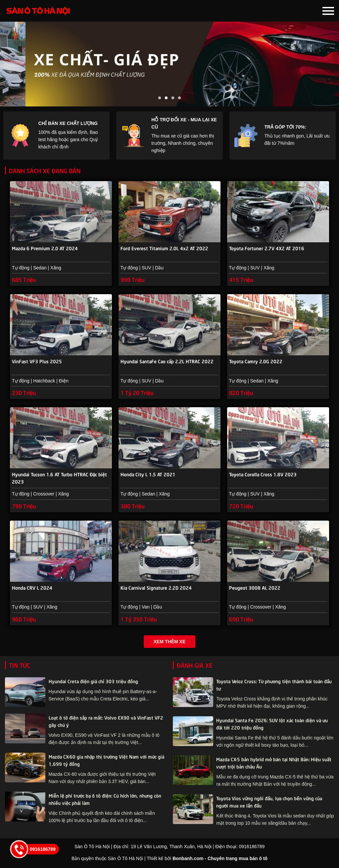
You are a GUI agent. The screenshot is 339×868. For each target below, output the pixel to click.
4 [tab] (179, 98)
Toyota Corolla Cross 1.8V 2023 (263, 475)
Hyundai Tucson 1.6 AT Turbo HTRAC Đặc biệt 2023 (59, 479)
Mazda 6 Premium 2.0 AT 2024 (45, 248)
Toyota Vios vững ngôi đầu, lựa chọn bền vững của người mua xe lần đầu (269, 803)
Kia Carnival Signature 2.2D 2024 (156, 589)
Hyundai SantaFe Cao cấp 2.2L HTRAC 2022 (167, 362)
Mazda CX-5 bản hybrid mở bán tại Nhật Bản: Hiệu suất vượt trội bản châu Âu (274, 764)
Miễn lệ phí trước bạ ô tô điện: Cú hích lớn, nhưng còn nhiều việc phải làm (105, 800)
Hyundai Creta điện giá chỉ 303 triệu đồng (93, 682)
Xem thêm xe (169, 643)
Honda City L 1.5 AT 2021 (148, 475)
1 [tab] (160, 98)
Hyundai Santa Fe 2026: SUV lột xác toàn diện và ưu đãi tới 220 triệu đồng (272, 725)
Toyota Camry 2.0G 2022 (256, 362)
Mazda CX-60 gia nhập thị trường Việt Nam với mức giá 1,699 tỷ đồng (106, 761)
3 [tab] (173, 98)
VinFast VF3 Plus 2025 (37, 362)
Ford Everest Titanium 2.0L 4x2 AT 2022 (164, 248)
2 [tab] (166, 98)
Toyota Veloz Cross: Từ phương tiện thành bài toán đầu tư (274, 686)
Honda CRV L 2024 (32, 589)
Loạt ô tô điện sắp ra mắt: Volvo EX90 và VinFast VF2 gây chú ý (106, 722)
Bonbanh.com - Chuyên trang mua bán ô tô (220, 860)
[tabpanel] (169, 64)
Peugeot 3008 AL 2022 (255, 589)
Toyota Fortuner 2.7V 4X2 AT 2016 (267, 248)
